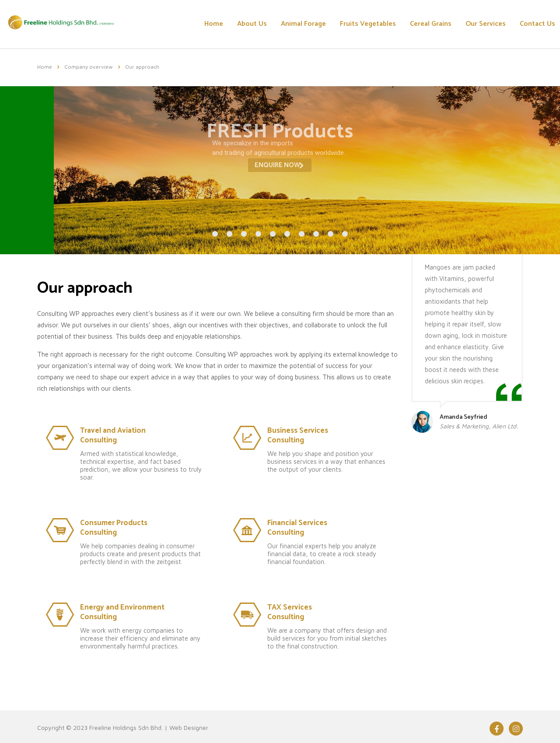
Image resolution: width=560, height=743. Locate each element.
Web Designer (189, 727)
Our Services (486, 24)
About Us (252, 24)
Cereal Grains (431, 24)
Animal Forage (303, 24)
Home (214, 24)
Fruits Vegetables (368, 24)
